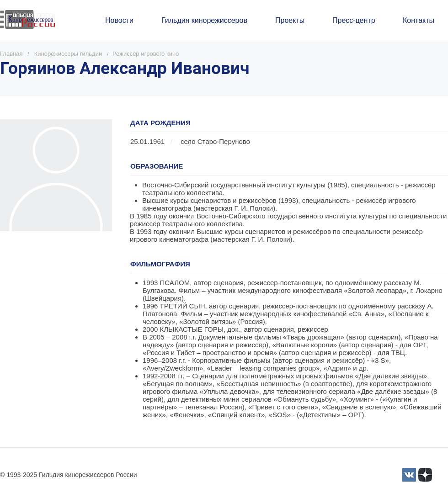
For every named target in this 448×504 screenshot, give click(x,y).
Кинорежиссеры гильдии (68, 54)
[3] (409, 475)
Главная (11, 54)
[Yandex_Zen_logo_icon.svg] (425, 475)
